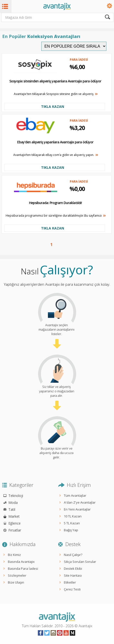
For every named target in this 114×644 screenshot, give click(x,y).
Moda (13, 502)
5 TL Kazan (72, 523)
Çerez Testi (72, 589)
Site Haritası (73, 575)
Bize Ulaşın (16, 582)
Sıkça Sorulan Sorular (80, 562)
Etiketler (70, 582)
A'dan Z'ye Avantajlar (80, 502)
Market (14, 516)
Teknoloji (16, 496)
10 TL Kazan (73, 516)
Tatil (12, 509)
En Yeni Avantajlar (77, 509)
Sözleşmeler (17, 575)
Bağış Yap (71, 530)
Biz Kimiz (14, 555)
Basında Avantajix (21, 562)
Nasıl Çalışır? (73, 555)
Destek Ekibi (73, 568)
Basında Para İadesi (23, 568)
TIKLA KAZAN (53, 106)
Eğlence (14, 523)
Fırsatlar (15, 530)
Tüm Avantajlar (75, 495)
